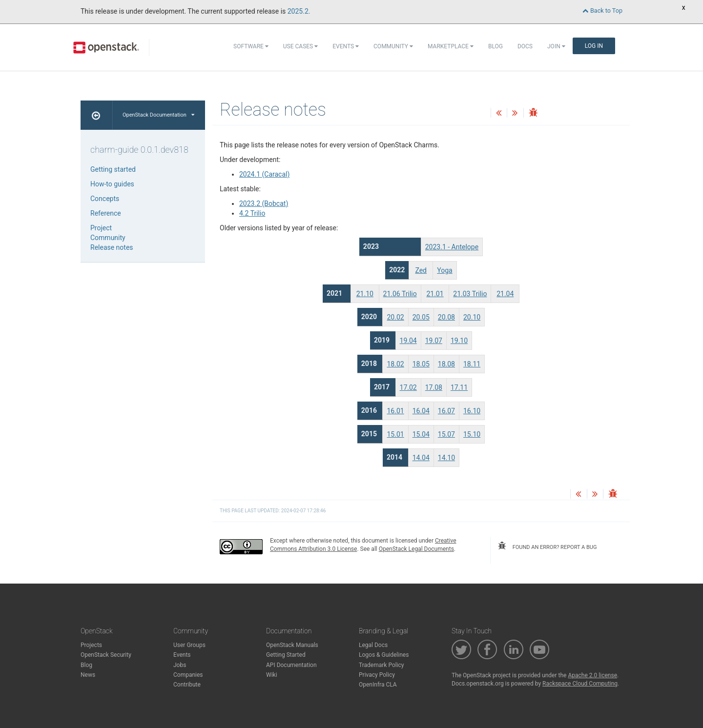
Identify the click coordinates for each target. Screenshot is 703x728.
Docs (525, 46)
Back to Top (602, 10)
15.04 (421, 434)
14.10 (446, 458)
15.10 (472, 434)
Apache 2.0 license (592, 675)
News (88, 675)
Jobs (180, 665)
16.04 (421, 411)
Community (393, 46)
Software (251, 46)
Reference (106, 213)
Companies (188, 675)
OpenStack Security (106, 655)
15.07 (446, 434)
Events (346, 46)
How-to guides (112, 184)
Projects (91, 645)
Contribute (187, 685)
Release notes (112, 247)
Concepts (105, 199)
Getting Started (286, 655)
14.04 (421, 458)
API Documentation (291, 665)
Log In (594, 46)
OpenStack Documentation (158, 115)
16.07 (446, 411)
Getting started (113, 169)
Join (556, 46)
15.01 (395, 434)
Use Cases (300, 46)
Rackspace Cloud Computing (580, 684)
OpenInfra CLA (378, 685)
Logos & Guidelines (384, 655)
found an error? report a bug (547, 546)
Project (101, 228)
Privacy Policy (377, 675)
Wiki (272, 675)
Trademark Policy (382, 665)
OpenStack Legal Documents (416, 549)
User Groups (189, 645)
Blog (496, 46)
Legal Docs (373, 645)
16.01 (395, 411)
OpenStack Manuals (292, 645)
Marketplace (451, 46)
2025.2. (299, 11)
